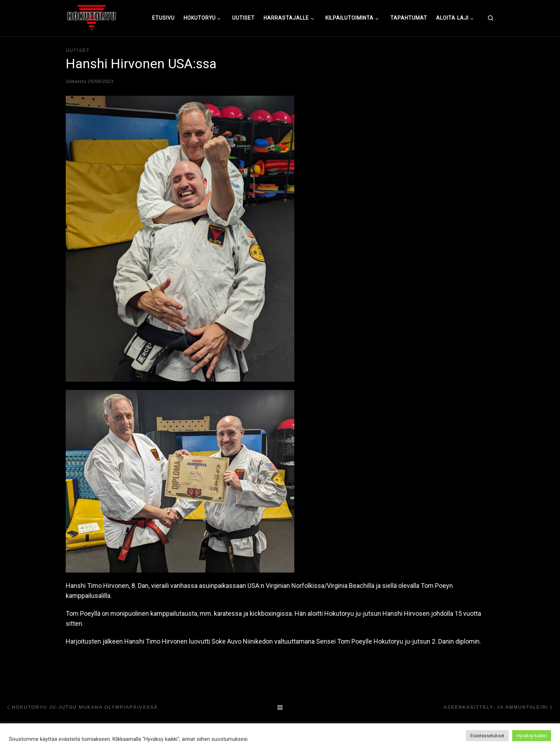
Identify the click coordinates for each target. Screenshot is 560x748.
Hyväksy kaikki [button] (532, 736)
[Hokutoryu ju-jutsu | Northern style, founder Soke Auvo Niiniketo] (92, 17)
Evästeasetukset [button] (487, 736)
